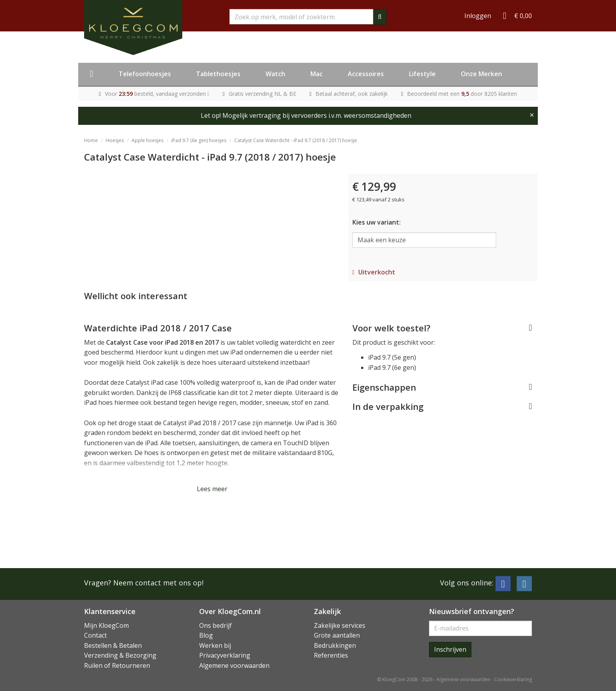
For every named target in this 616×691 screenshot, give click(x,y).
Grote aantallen (337, 635)
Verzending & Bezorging (120, 655)
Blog (206, 635)
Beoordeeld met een (462, 94)
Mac (316, 74)
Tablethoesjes (218, 74)
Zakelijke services (340, 625)
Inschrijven (450, 649)
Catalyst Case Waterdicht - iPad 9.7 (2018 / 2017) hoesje (296, 140)
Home (91, 140)
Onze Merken (481, 74)
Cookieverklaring (513, 679)
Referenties (331, 655)
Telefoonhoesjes (145, 74)
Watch (275, 74)
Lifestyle (422, 74)
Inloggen (478, 16)
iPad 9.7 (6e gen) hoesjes (199, 140)
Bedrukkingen (335, 645)
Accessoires (366, 74)
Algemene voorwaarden (234, 665)
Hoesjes (115, 140)
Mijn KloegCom (106, 625)
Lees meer (212, 489)
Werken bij (215, 645)
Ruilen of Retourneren (117, 665)
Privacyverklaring (225, 655)
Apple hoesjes (148, 140)
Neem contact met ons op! (158, 583)
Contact (95, 635)
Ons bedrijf (215, 625)
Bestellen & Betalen (113, 645)
